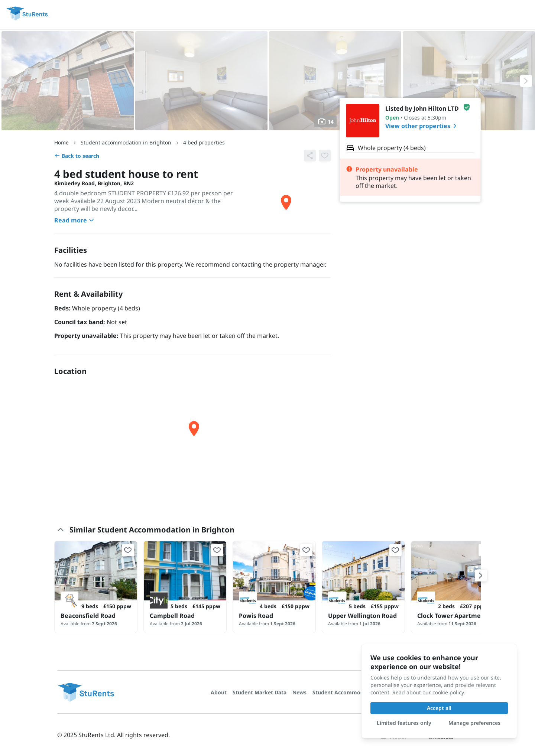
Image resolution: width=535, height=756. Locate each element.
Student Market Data (260, 692)
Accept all (439, 708)
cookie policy (448, 692)
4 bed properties (204, 142)
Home (61, 142)
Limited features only (404, 723)
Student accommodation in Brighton (126, 142)
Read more (75, 220)
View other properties (422, 126)
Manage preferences (474, 723)
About (219, 692)
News (299, 692)
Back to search (77, 156)
